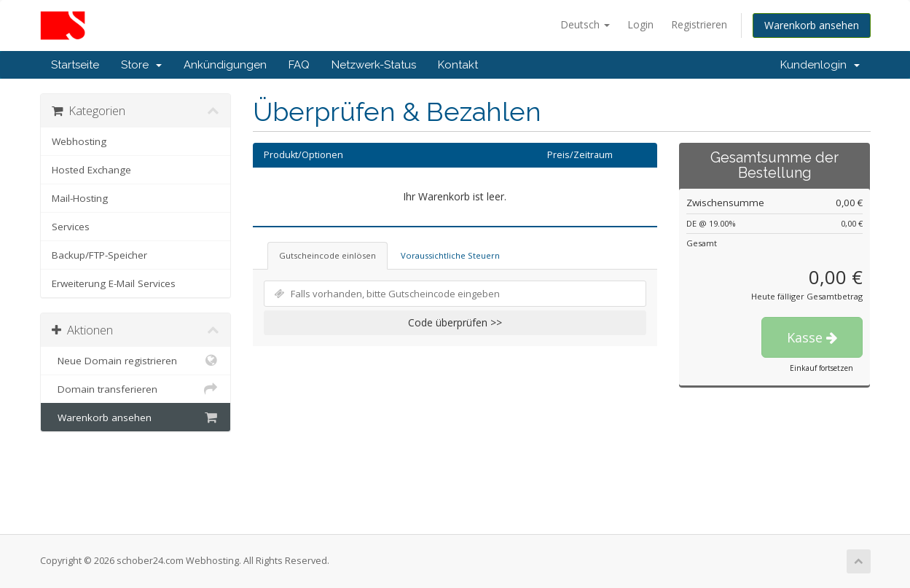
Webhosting (79, 141)
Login (640, 24)
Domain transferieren (136, 389)
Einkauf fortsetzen (821, 368)
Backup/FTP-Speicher (99, 255)
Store (141, 65)
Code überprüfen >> (455, 322)
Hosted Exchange (91, 170)
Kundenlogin (820, 65)
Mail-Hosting (80, 198)
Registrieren (699, 24)
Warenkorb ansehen (812, 25)
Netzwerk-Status (374, 65)
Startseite (75, 65)
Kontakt (458, 65)
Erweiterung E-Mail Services (114, 283)
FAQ (299, 65)
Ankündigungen (225, 65)
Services (71, 227)
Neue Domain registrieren (136, 361)
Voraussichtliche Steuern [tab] (450, 255)
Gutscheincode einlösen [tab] (327, 255)
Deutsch (585, 24)
